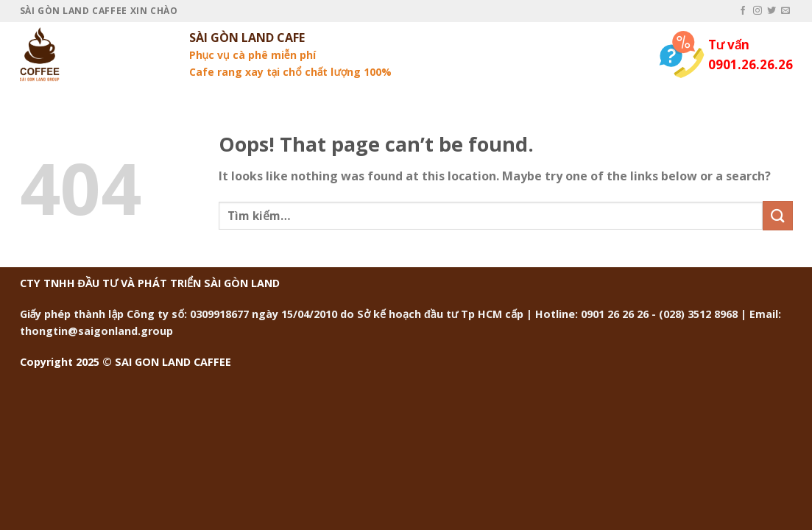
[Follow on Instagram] (758, 11)
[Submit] (777, 215)
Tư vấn (729, 45)
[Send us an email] (785, 11)
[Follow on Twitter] (772, 11)
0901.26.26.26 (751, 64)
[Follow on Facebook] (743, 11)
